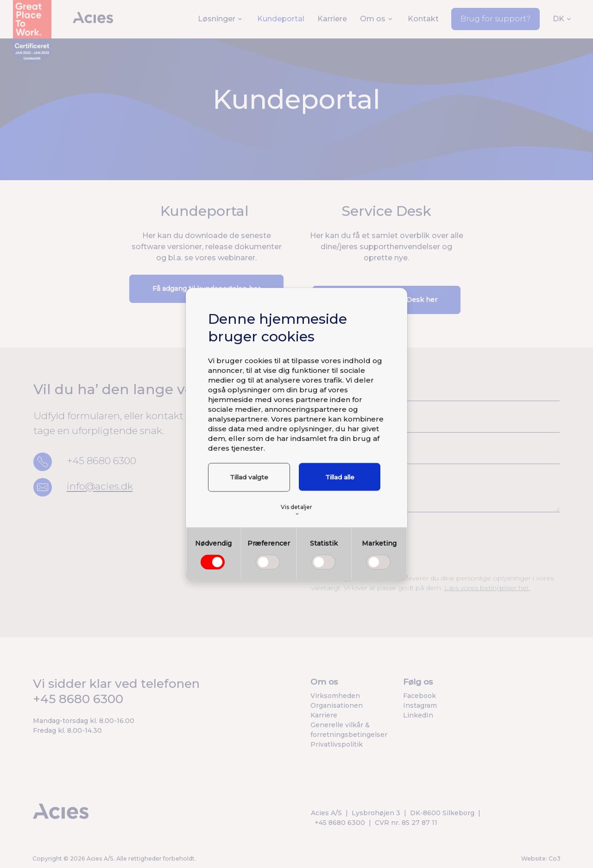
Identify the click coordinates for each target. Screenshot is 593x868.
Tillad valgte (249, 477)
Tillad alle (340, 477)
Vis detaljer (296, 509)
